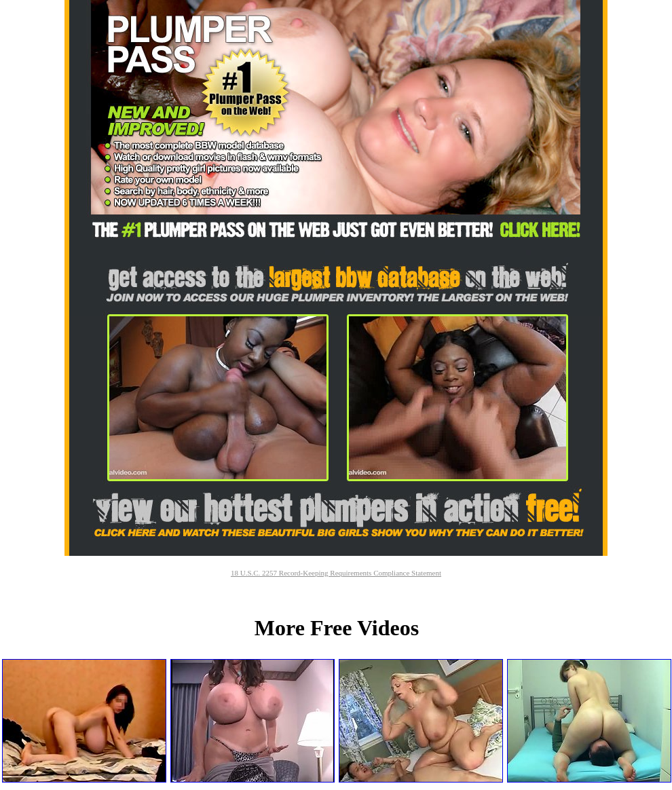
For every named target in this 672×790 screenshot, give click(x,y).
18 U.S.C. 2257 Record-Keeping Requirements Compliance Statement (336, 573)
